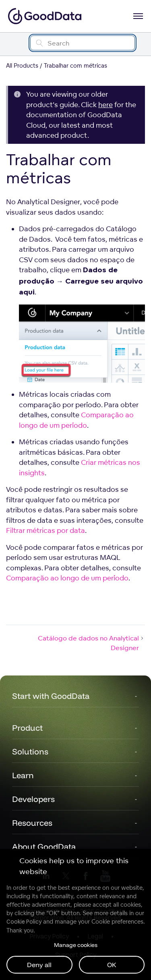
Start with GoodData (51, 696)
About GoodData (44, 846)
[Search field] (83, 43)
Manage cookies (76, 945)
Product (27, 728)
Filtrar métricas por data (46, 530)
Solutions (30, 751)
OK (112, 965)
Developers (33, 799)
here (105, 105)
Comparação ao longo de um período (67, 578)
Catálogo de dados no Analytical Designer (91, 643)
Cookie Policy (24, 922)
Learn (23, 775)
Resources (32, 823)
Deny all (39, 965)
